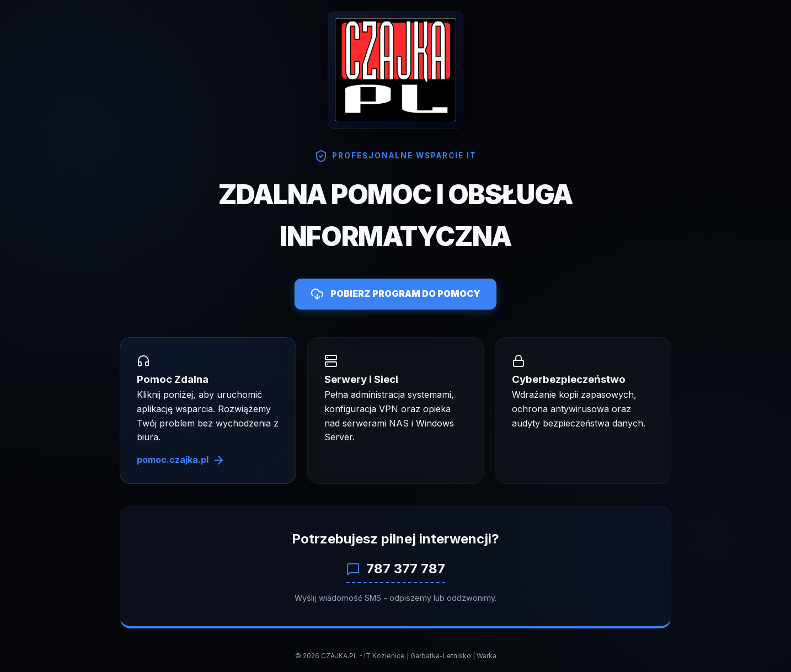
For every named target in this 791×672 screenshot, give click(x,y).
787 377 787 (396, 569)
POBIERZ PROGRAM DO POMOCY (395, 294)
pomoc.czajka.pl (181, 460)
